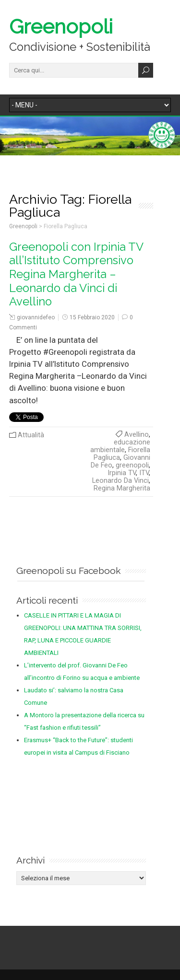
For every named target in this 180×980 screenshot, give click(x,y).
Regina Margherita (122, 488)
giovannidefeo (36, 317)
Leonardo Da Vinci (120, 481)
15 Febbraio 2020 (92, 317)
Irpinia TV (122, 473)
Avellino (137, 435)
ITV (144, 473)
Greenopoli (61, 27)
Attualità (31, 435)
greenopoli (132, 465)
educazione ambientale (120, 446)
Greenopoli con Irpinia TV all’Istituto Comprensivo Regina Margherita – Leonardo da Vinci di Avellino (76, 274)
